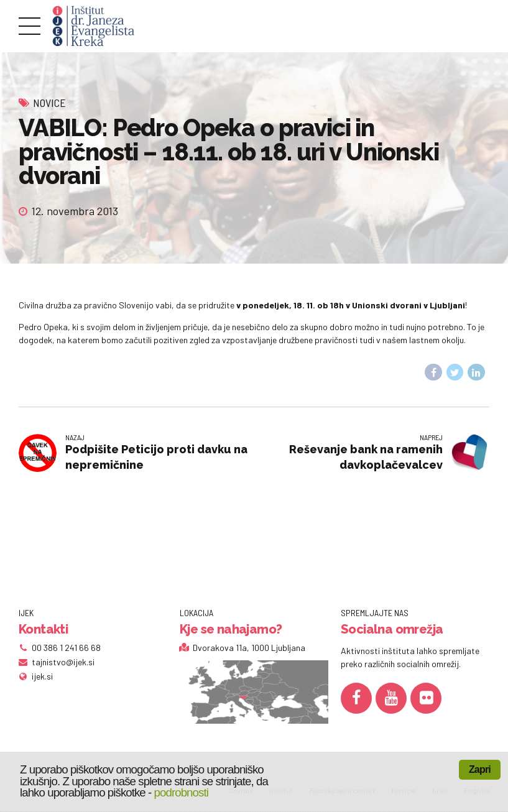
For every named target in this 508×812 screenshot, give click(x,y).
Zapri (480, 769)
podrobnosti (181, 792)
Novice (49, 103)
